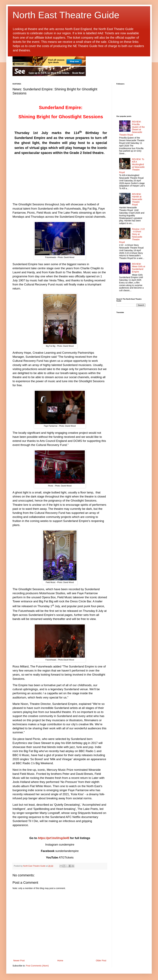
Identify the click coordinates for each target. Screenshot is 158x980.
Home (60, 961)
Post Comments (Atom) (37, 966)
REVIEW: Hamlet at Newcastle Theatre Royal (137, 199)
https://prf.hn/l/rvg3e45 (54, 838)
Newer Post (19, 961)
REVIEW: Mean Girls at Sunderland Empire (139, 268)
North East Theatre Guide (66, 15)
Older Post (101, 961)
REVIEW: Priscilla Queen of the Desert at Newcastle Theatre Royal (132, 128)
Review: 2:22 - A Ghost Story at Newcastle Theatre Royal (132, 236)
